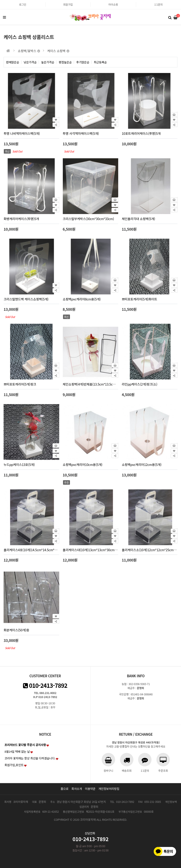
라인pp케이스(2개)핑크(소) (140, 384)
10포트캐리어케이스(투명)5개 (141, 133)
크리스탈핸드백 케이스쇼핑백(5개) (26, 299)
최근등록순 (100, 62)
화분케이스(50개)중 (16, 630)
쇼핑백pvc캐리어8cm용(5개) (82, 299)
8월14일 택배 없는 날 (17, 751)
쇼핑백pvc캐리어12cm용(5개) (142, 464)
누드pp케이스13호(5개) (19, 464)
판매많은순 (13, 62)
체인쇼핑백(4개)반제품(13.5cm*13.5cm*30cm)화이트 (99, 384)
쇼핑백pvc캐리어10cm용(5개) (83, 464)
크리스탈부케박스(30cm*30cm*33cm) (88, 219)
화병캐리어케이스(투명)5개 (21, 219)
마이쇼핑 (113, 4)
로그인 (23, 4)
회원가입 (68, 4)
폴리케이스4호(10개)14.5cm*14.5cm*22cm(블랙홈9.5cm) (43, 550)
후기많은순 (83, 62)
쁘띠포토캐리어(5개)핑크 (20, 384)
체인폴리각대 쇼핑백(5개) (138, 219)
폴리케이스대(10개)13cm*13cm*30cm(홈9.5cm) (96, 550)
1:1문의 (159, 4)
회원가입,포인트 (14, 765)
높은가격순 (48, 62)
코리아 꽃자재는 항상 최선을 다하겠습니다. (30, 758)
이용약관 (90, 789)
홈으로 (64, 789)
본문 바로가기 (0, 0)
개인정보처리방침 (109, 789)
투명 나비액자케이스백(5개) (22, 133)
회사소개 (77, 789)
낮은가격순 (30, 62)
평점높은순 (65, 62)
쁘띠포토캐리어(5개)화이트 (139, 299)
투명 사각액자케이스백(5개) (81, 133)
